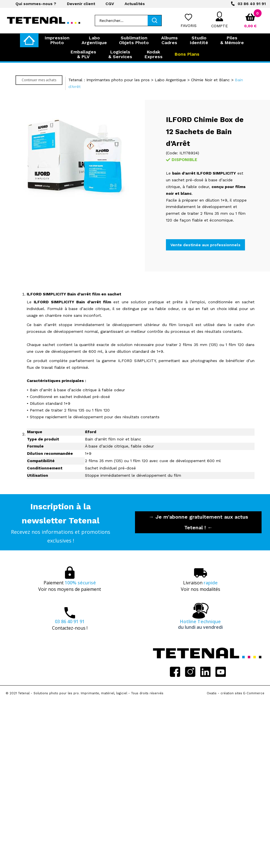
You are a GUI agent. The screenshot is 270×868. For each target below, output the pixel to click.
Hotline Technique (200, 624)
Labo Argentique (170, 80)
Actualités (135, 4)
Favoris (189, 26)
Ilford (91, 432)
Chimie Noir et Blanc (210, 80)
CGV (110, 4)
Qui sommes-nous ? (36, 4)
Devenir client (81, 4)
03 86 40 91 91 (252, 4)
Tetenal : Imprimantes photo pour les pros (109, 80)
